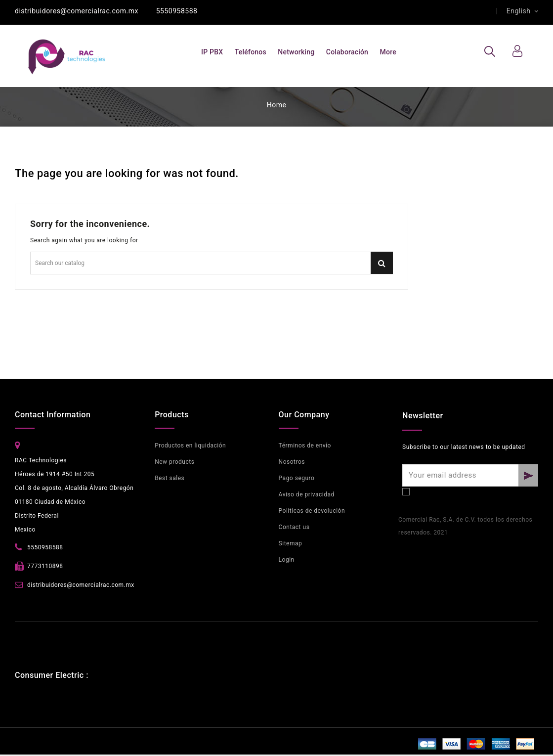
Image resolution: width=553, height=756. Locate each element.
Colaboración (347, 52)
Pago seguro (297, 478)
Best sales (170, 478)
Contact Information (53, 415)
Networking (296, 52)
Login (287, 560)
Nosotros (292, 462)
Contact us (294, 527)
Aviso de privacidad (307, 494)
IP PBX (212, 52)
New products (174, 462)
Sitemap (291, 543)
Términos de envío (305, 445)
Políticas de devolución (312, 511)
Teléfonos (251, 52)
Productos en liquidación (190, 445)
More (388, 52)
